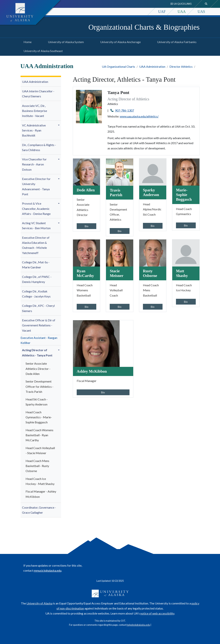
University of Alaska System (65, 41)
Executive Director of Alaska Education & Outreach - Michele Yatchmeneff (36, 245)
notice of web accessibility (157, 613)
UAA (182, 12)
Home (27, 41)
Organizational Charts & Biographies (144, 27)
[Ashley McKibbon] (96, 343)
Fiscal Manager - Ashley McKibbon (41, 494)
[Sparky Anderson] (153, 172)
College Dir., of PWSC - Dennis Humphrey (37, 279)
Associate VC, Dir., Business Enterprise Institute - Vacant (35, 111)
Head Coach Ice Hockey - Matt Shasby (40, 481)
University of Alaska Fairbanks (176, 41)
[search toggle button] (206, 4)
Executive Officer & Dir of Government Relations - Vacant (39, 325)
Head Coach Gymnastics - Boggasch (39, 417)
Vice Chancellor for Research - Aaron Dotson (34, 164)
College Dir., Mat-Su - (36, 265)
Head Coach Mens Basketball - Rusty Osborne (37, 466)
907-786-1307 (124, 110)
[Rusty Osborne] (153, 253)
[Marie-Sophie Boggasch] (186, 172)
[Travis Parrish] (120, 172)
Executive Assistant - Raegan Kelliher (39, 340)
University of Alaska (39, 603)
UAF (162, 12)
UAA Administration (152, 66)
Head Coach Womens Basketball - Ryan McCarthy (39, 435)
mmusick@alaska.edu (48, 570)
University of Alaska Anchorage (120, 41)
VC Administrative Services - (34, 130)
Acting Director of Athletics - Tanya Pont (37, 352)
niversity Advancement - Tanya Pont (36, 186)
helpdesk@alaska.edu (138, 625)
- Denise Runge (36, 208)
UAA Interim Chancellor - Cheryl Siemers (38, 94)
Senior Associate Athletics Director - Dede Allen (38, 368)
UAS (201, 12)
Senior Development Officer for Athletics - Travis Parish (39, 386)
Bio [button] (87, 226)
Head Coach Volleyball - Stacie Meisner (40, 450)
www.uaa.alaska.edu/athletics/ (139, 116)
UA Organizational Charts (118, 66)
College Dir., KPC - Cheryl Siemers (38, 308)
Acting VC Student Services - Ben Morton (36, 225)
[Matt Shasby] (186, 253)
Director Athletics (181, 66)
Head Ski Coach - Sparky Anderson (37, 402)
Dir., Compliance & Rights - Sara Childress (39, 147)
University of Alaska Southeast (42, 50)
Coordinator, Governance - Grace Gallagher (39, 510)
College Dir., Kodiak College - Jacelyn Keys (36, 294)
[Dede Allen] (86, 172)
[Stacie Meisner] (120, 253)
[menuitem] (41, 82)
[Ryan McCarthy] (86, 253)
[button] (59, 125)
